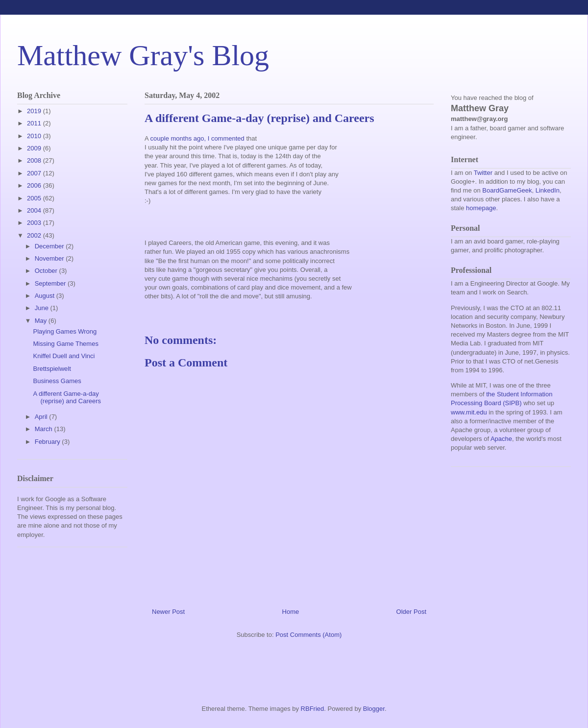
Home (291, 612)
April (42, 417)
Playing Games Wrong (65, 331)
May (42, 321)
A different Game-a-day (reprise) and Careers (67, 398)
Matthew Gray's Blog (143, 55)
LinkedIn (548, 190)
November (50, 258)
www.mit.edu (469, 412)
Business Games (57, 381)
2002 (35, 235)
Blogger (374, 709)
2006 (35, 185)
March (45, 429)
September (51, 283)
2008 (35, 160)
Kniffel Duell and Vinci (64, 356)
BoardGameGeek (507, 190)
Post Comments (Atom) (308, 635)
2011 (35, 123)
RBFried (313, 709)
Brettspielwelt (52, 369)
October (47, 271)
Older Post (411, 612)
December (50, 246)
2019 (35, 111)
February (49, 442)
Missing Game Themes (65, 344)
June (43, 308)
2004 (35, 210)
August (46, 296)
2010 (35, 136)
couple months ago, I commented (197, 138)
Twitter (483, 173)
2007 (35, 173)
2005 (35, 198)
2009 (35, 148)
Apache (501, 439)
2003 (35, 223)
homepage (481, 208)
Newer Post (168, 612)
